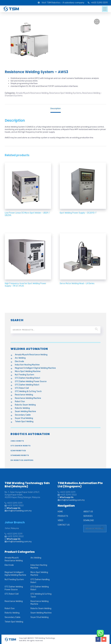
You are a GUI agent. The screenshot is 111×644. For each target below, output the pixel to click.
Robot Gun (20, 401)
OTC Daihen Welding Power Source (31, 381)
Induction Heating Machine (27, 365)
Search (96, 329)
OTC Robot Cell (22, 388)
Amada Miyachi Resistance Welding (32, 93)
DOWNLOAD (89, 520)
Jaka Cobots (17, 441)
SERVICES (88, 516)
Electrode (19, 361)
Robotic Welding (22, 408)
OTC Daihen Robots (21, 446)
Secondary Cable (23, 415)
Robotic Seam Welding (25, 405)
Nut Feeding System (24, 375)
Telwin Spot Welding (24, 422)
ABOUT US (88, 512)
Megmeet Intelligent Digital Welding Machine (35, 368)
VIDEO (60, 520)
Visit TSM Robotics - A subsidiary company (63, 3)
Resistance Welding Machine (28, 398)
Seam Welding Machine (25, 411)
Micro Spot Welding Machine (28, 371)
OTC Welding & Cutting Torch (28, 391)
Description (56, 108)
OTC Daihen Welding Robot (27, 385)
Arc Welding (20, 358)
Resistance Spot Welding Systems (65, 93)
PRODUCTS (63, 516)
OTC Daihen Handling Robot (28, 378)
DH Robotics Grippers (22, 460)
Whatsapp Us (13, 508)
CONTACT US (64, 525)
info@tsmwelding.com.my (19, 511)
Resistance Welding (24, 395)
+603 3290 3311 (99, 3)
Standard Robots (20, 455)
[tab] (56, 109)
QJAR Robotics (18, 451)
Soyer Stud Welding (24, 418)
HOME (60, 512)
